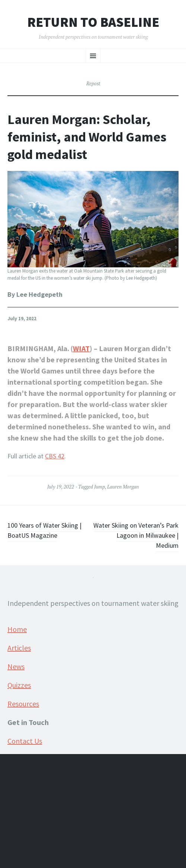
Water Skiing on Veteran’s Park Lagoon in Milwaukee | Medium (136, 535)
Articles (19, 648)
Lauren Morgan (123, 487)
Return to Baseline (93, 22)
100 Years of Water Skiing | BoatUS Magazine (44, 530)
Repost (93, 83)
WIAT (81, 348)
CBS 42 (55, 456)
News (16, 666)
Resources (23, 704)
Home (17, 629)
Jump (100, 487)
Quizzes (19, 685)
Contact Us (25, 741)
